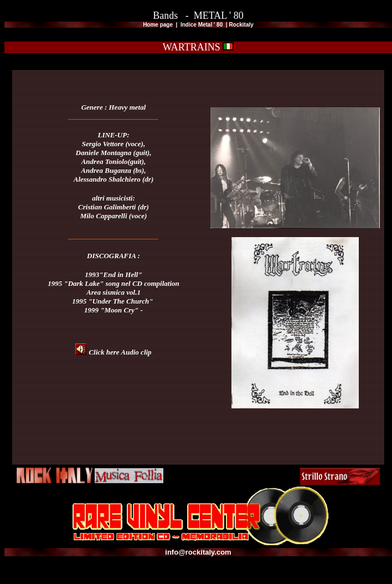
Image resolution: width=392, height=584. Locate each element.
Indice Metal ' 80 (202, 25)
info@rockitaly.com (198, 552)
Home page (159, 25)
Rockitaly (241, 25)
